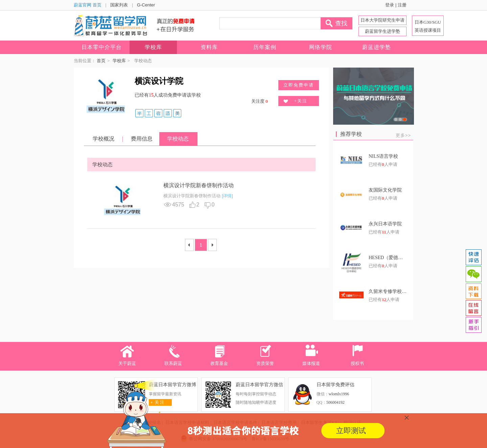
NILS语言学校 (383, 156)
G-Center (146, 5)
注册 (402, 5)
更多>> (403, 135)
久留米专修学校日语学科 (388, 291)
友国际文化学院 (385, 190)
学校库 (119, 61)
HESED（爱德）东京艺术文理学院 (388, 258)
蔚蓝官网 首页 (88, 5)
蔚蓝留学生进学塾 (382, 31)
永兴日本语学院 (385, 224)
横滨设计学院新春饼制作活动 (199, 185)
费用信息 (142, 139)
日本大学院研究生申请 (382, 20)
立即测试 (351, 431)
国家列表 (119, 5)
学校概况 (103, 139)
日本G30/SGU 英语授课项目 (428, 26)
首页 (101, 61)
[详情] (227, 196)
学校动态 (178, 139)
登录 (390, 5)
